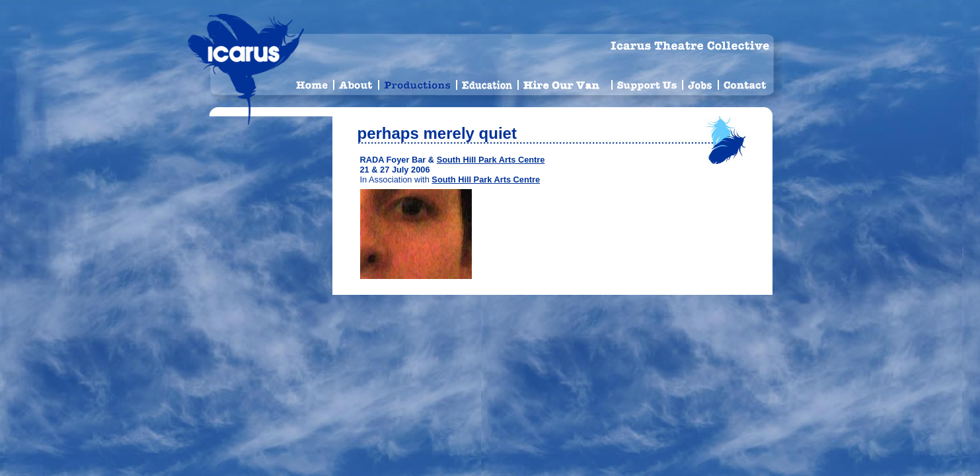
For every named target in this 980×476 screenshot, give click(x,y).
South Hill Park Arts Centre (491, 160)
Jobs (701, 83)
